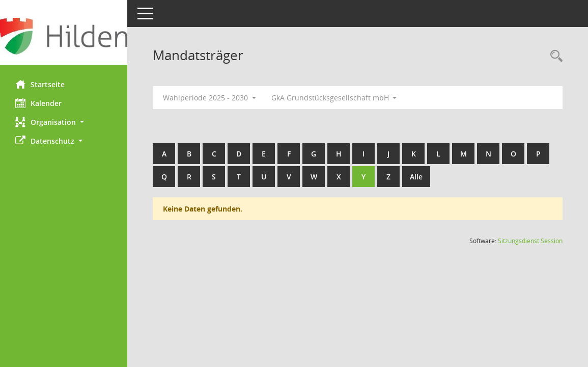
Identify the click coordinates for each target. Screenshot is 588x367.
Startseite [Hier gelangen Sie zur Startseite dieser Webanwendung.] (40, 84)
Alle (416, 177)
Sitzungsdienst (530, 241)
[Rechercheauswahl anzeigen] (554, 56)
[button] (64, 122)
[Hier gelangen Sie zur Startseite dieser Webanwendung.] (64, 36)
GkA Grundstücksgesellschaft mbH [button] (334, 98)
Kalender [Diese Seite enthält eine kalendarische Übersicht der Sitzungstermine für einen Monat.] (38, 103)
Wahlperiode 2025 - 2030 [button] (209, 98)
